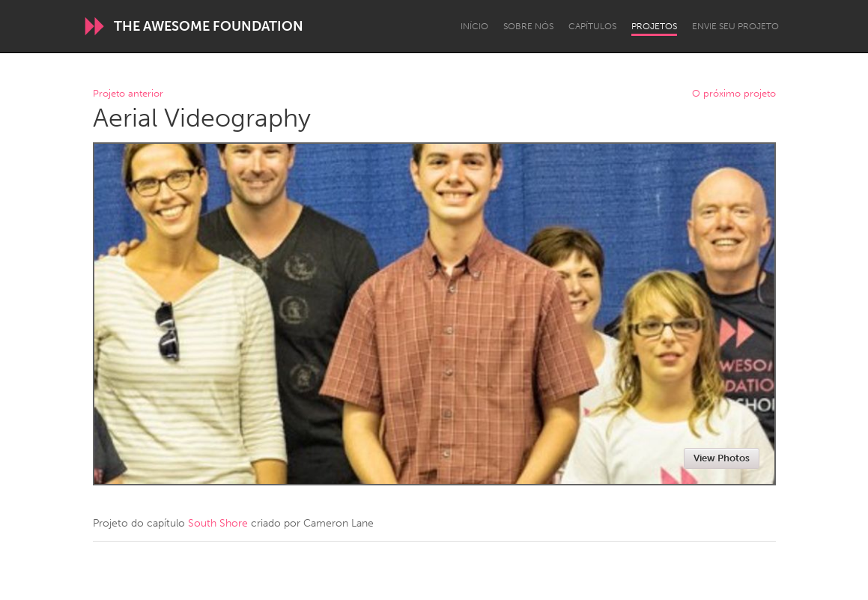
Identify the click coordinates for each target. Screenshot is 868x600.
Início (474, 26)
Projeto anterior (128, 94)
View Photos (722, 458)
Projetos (654, 26)
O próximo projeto (734, 94)
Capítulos (592, 26)
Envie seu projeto (735, 26)
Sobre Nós (528, 26)
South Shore (218, 523)
